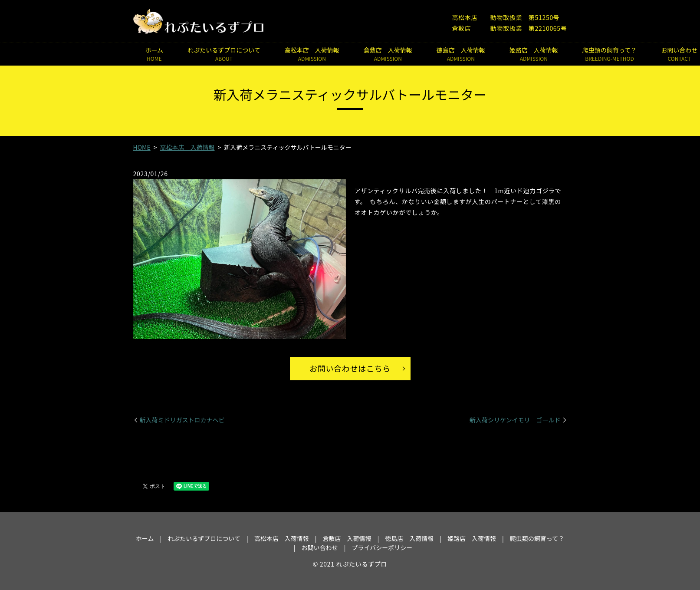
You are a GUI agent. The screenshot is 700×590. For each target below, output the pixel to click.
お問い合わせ (320, 547)
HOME (142, 147)
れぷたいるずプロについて (224, 54)
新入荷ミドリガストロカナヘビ (182, 420)
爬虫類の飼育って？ (610, 54)
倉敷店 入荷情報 (388, 54)
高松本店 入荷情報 (312, 54)
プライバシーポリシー (382, 547)
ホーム (154, 54)
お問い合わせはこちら (350, 368)
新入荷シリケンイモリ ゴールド (515, 420)
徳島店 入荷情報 (461, 54)
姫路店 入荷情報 (534, 54)
